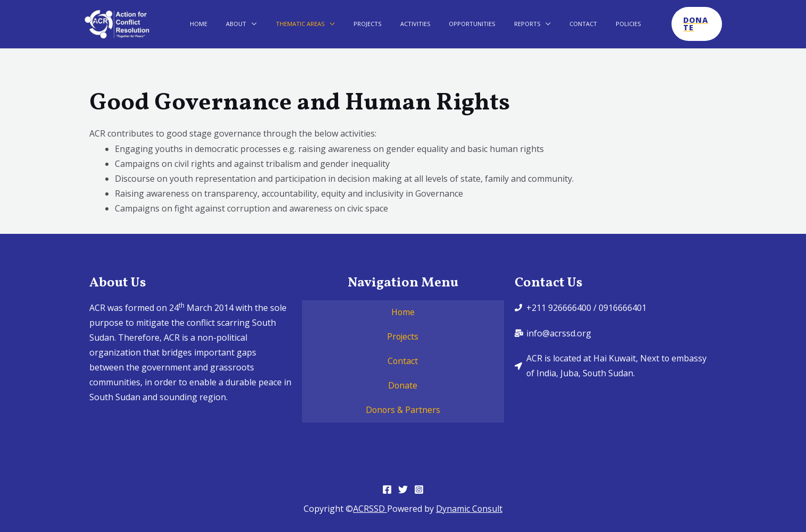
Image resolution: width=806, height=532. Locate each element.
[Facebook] (387, 489)
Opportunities (453, 24)
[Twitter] (403, 489)
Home (215, 24)
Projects (363, 24)
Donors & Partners (403, 410)
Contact (550, 24)
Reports (501, 24)
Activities (403, 24)
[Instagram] (419, 489)
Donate (403, 386)
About (246, 24)
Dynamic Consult (469, 509)
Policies (588, 24)
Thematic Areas (302, 24)
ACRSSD (370, 509)
